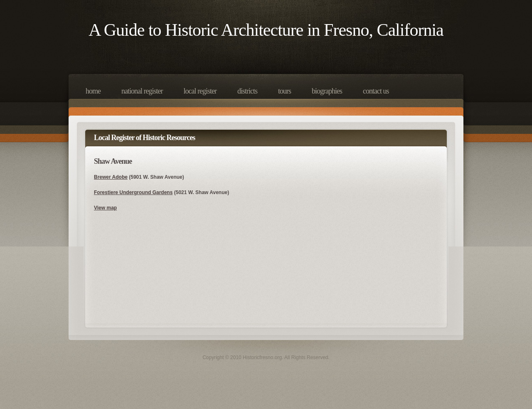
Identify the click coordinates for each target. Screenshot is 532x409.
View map (105, 208)
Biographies (327, 91)
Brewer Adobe (111, 177)
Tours (284, 91)
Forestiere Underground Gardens (133, 192)
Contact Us (376, 91)
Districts (247, 91)
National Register (142, 91)
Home (93, 91)
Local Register (200, 91)
